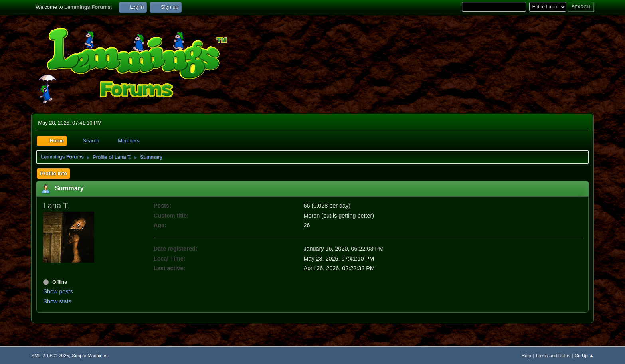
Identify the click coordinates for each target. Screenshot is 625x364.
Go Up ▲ (584, 355)
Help (526, 355)
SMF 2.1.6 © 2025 (50, 355)
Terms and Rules (553, 355)
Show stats (57, 301)
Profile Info (53, 173)
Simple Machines (90, 355)
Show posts (58, 291)
